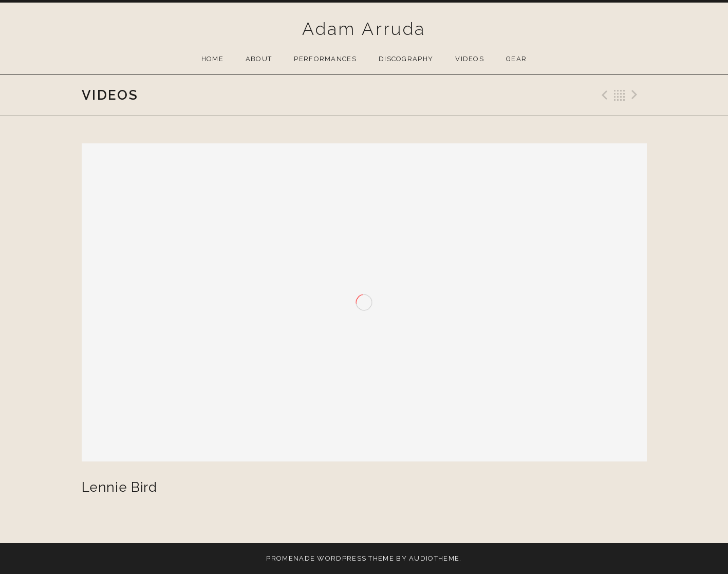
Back (620, 95)
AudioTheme (434, 558)
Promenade (291, 558)
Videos (470, 59)
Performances (325, 59)
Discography (406, 59)
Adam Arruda (364, 29)
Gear (516, 59)
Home (212, 59)
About (259, 59)
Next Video (636, 95)
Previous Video (603, 95)
